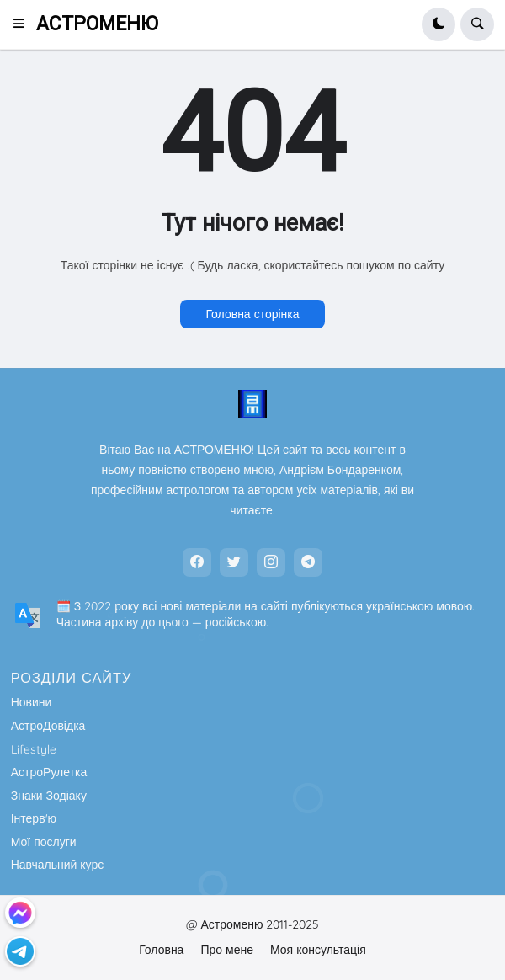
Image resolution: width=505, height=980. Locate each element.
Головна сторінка (252, 314)
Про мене (227, 950)
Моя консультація (318, 950)
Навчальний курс (58, 865)
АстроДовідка (48, 726)
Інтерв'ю (34, 818)
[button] (24, 24)
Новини (32, 702)
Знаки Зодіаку (49, 796)
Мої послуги (44, 842)
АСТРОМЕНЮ (97, 24)
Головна (161, 950)
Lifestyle (34, 749)
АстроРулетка (49, 772)
